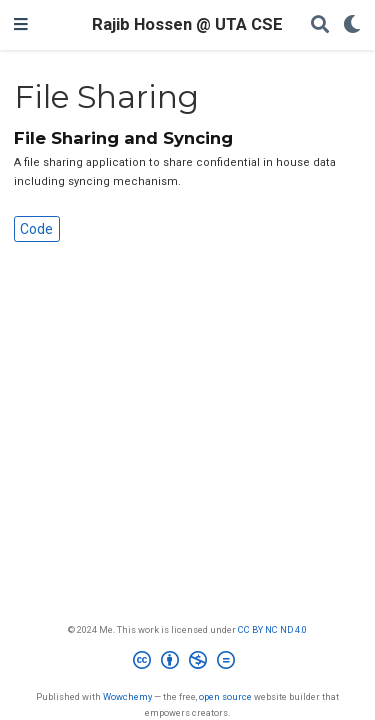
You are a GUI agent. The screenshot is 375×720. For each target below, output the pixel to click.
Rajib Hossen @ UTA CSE (187, 24)
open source (225, 696)
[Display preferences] (352, 25)
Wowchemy (127, 696)
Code (36, 229)
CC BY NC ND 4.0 (272, 629)
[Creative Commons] (188, 663)
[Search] (320, 25)
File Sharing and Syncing (123, 138)
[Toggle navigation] (21, 25)
